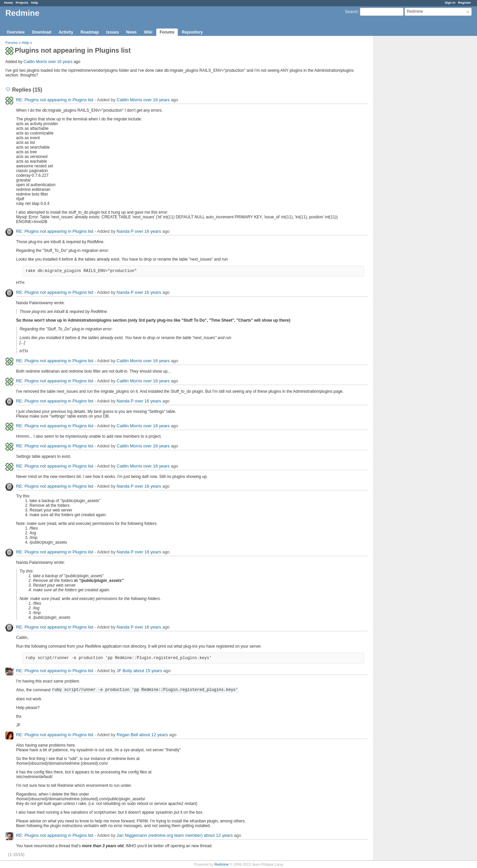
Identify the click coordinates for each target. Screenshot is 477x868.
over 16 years (60, 62)
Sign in (450, 3)
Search (351, 12)
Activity (66, 32)
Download (41, 32)
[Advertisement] (407, 141)
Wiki (148, 32)
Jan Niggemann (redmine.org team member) (160, 835)
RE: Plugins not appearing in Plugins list (55, 100)
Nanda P (125, 231)
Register (465, 3)
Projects (22, 3)
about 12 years (154, 735)
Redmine (222, 864)
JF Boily (124, 671)
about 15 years (148, 671)
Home (9, 3)
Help (35, 3)
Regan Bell (127, 735)
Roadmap (90, 32)
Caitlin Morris (35, 62)
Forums (167, 32)
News (131, 32)
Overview (16, 32)
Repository (192, 32)
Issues (113, 32)
